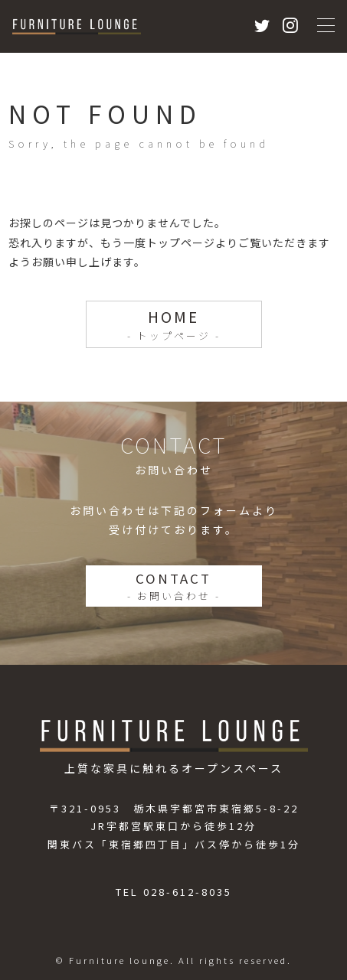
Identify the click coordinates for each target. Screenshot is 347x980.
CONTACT (174, 586)
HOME (173, 324)
